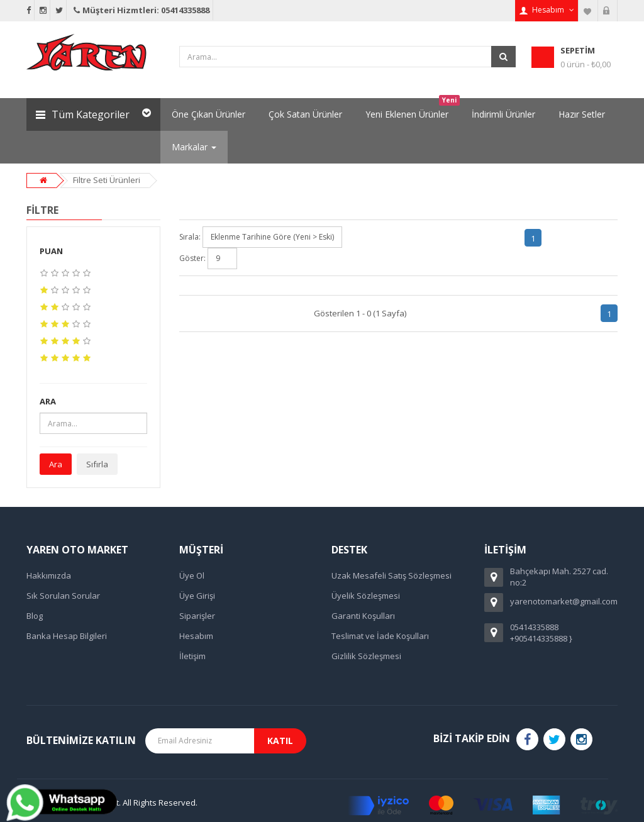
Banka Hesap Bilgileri (67, 636)
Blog (35, 616)
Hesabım (196, 636)
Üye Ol (192, 575)
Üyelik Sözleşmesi (366, 596)
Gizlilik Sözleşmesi (366, 656)
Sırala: (190, 237)
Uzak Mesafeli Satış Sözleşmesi (391, 575)
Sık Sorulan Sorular (63, 596)
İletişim (192, 656)
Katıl (280, 741)
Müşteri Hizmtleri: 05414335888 (141, 10)
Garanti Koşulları (363, 616)
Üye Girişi (197, 596)
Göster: (192, 258)
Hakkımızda (49, 575)
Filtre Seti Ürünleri (107, 180)
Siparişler (197, 616)
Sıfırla (97, 464)
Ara (56, 464)
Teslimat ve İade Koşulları (380, 636)
